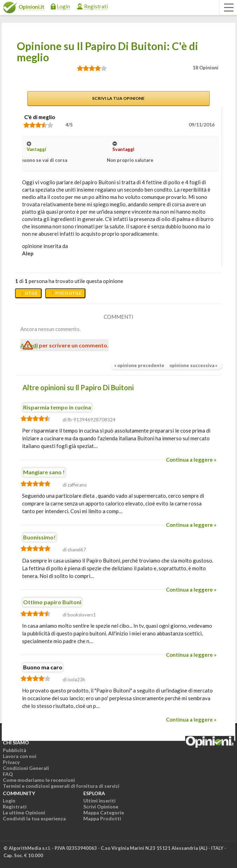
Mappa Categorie (104, 812)
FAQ (8, 774)
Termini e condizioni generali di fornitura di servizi (61, 786)
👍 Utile (28, 293)
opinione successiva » (193, 365)
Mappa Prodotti (102, 818)
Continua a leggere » (191, 460)
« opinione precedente (139, 365)
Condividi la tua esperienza (34, 818)
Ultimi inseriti (99, 801)
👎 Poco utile (65, 293)
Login (63, 6)
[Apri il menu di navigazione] (228, 8)
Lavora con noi (20, 756)
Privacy (11, 762)
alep (28, 253)
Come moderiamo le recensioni (39, 780)
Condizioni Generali (26, 768)
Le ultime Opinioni (24, 812)
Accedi (29, 345)
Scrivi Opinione (101, 807)
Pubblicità (15, 750)
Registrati (96, 6)
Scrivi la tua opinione (118, 98)
